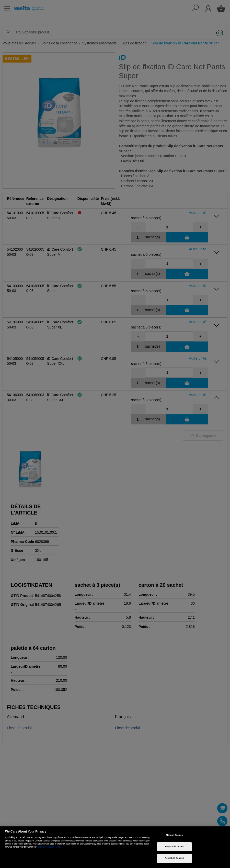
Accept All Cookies (174, 858)
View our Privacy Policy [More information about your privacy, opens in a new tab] (49, 847)
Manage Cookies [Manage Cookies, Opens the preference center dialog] (174, 835)
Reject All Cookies (174, 847)
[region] (115, 847)
